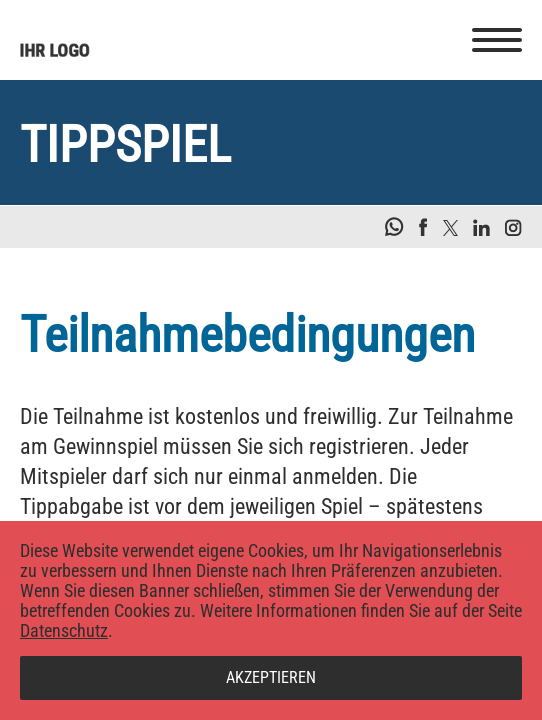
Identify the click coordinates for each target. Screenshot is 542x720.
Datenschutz (64, 630)
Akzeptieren (271, 677)
